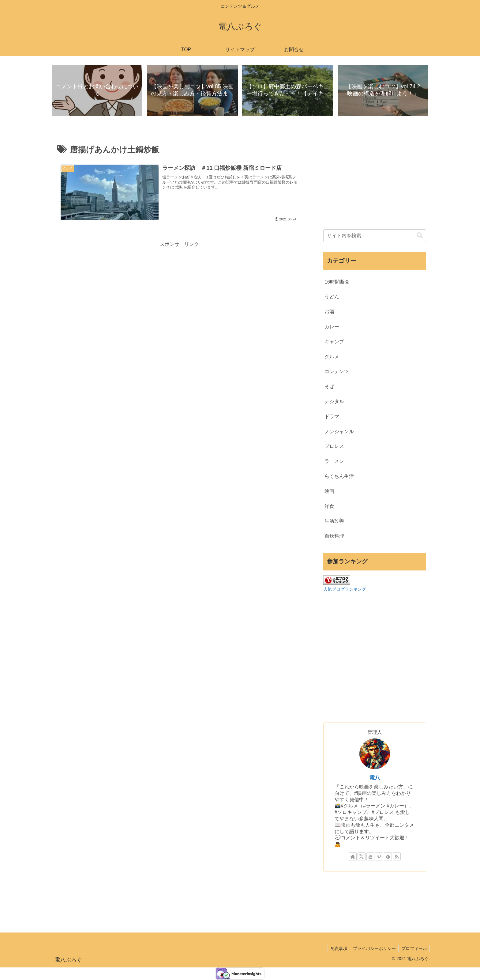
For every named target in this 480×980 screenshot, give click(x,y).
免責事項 (336, 948)
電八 (375, 778)
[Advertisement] (179, 292)
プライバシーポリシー (373, 948)
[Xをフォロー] (362, 857)
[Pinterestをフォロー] (379, 857)
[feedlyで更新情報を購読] (388, 857)
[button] (420, 236)
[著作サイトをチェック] (353, 857)
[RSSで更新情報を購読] (397, 857)
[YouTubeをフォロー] (370, 857)
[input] (375, 236)
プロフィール (414, 948)
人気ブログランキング (345, 589)
